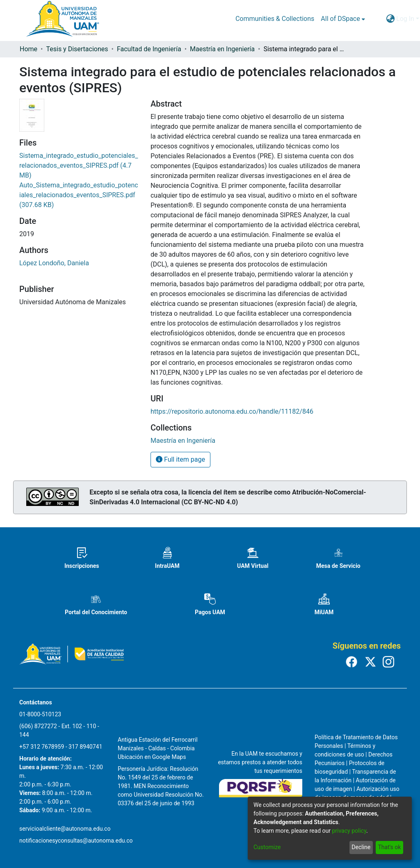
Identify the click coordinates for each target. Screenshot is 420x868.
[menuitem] (343, 19)
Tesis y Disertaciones (77, 49)
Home (29, 49)
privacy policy (349, 831)
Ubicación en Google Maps (152, 757)
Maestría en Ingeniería (222, 49)
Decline (361, 847)
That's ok (389, 847)
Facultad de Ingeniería (149, 49)
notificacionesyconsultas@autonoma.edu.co (76, 841)
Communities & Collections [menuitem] (275, 19)
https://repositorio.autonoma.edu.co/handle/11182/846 (232, 411)
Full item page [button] (180, 459)
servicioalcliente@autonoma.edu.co (65, 829)
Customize (267, 847)
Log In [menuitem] (405, 19)
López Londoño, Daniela (54, 263)
